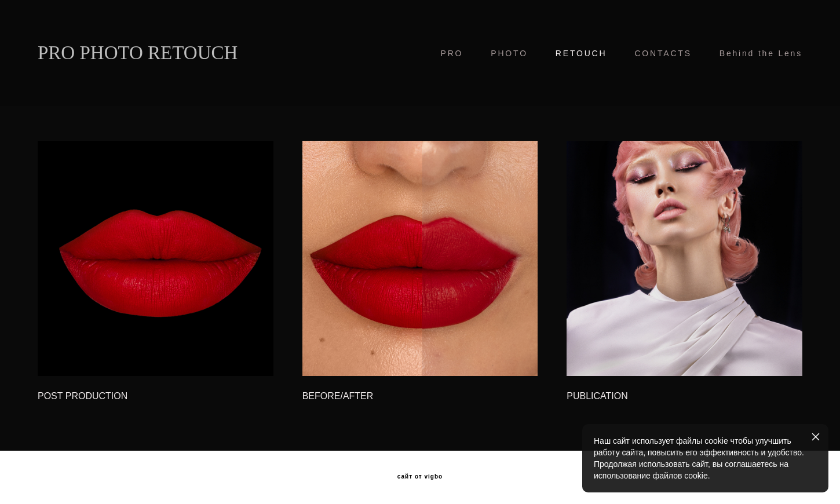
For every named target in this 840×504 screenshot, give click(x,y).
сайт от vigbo (420, 477)
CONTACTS (663, 53)
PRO (452, 53)
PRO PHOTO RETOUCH (138, 53)
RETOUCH (581, 53)
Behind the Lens (761, 53)
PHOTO (509, 53)
